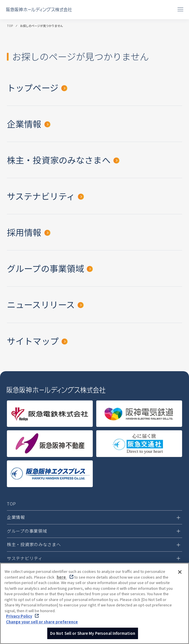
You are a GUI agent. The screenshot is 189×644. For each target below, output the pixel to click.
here (62, 577)
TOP (10, 26)
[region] (94, 603)
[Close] (180, 572)
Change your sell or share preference (42, 622)
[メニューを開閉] (180, 9)
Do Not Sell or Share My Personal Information (93, 633)
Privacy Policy (19, 616)
